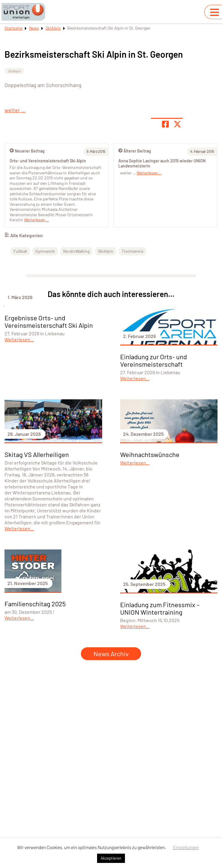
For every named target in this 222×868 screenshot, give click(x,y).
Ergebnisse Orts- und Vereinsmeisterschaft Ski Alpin (49, 321)
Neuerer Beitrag (27, 151)
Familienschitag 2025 (35, 604)
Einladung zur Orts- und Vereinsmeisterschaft (154, 360)
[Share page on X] (177, 124)
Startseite (13, 28)
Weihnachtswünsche (150, 454)
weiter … (15, 110)
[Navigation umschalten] (215, 12)
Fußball (20, 251)
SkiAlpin (53, 28)
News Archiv (111, 654)
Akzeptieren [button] (111, 858)
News (34, 28)
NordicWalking (76, 251)
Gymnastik (45, 251)
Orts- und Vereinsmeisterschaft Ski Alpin (48, 161)
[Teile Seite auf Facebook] (165, 124)
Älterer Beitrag (135, 151)
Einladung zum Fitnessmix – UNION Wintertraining (160, 608)
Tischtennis (133, 251)
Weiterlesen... (149, 173)
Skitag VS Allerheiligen (37, 454)
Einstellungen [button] (186, 847)
